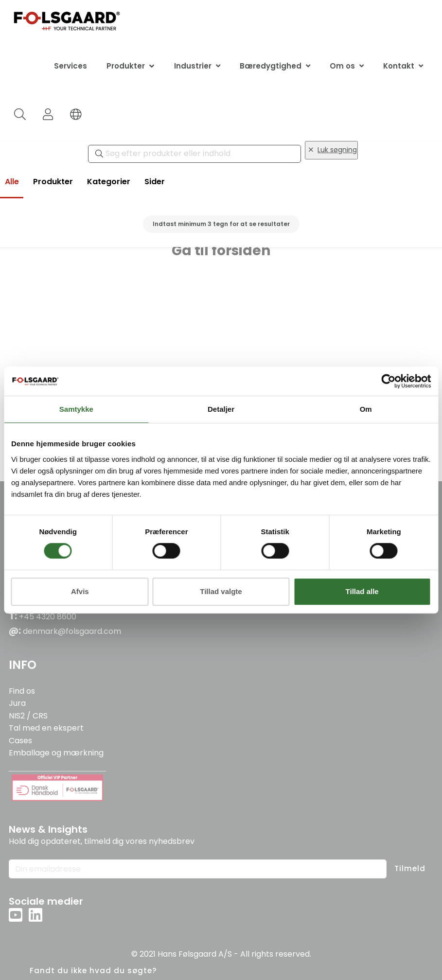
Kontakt (399, 66)
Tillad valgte (221, 591)
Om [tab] (366, 409)
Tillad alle (362, 591)
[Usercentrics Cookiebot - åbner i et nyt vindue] (388, 381)
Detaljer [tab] (221, 409)
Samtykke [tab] (76, 409)
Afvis (80, 591)
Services (71, 66)
